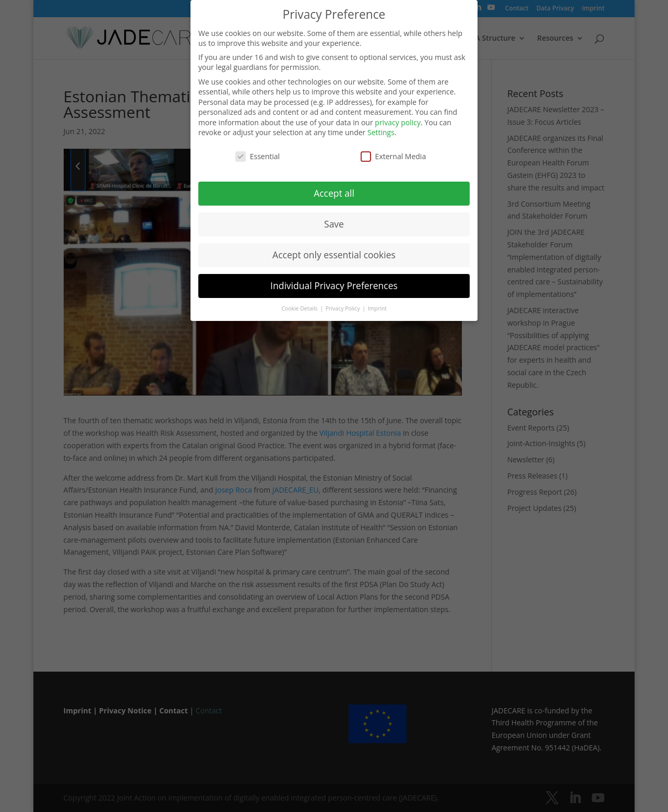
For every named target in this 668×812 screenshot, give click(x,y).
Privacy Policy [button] (343, 306)
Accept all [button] (334, 190)
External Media (393, 154)
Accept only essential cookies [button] (334, 252)
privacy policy (398, 120)
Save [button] (334, 221)
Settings (381, 130)
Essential (258, 154)
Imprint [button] (377, 306)
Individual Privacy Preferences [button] (334, 283)
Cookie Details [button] (300, 306)
